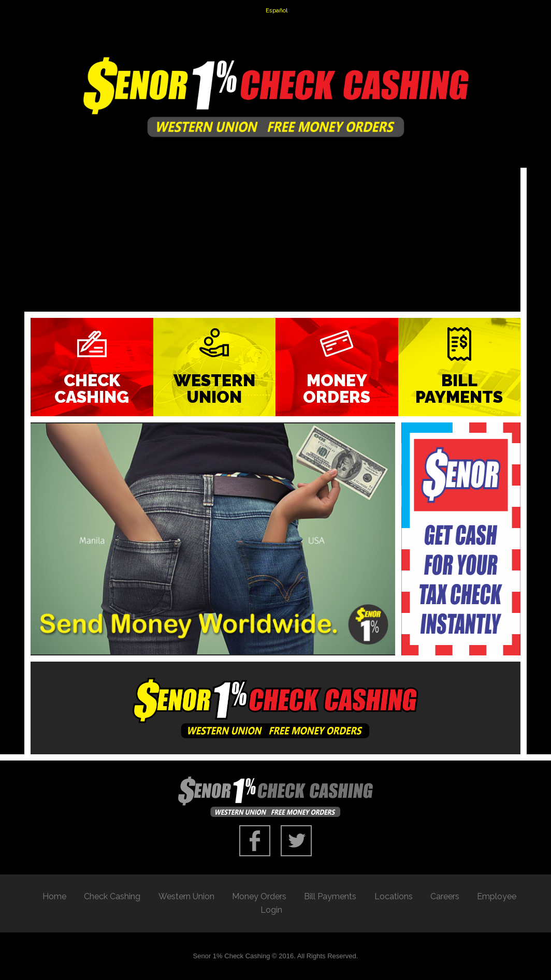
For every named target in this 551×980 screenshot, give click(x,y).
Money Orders (337, 389)
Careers (445, 896)
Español (277, 11)
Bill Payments (459, 389)
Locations (394, 896)
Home (54, 896)
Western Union (214, 389)
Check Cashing (92, 389)
